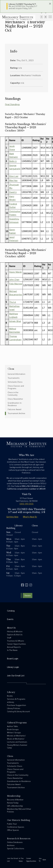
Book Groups (13, 729)
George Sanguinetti (15, 167)
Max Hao (13, 180)
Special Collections (16, 848)
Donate (28, 595)
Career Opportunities (16, 644)
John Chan (14, 279)
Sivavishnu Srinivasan (14, 220)
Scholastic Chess (15, 382)
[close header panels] (50, 4)
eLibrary (11, 702)
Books (10, 696)
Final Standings (12, 104)
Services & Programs (16, 699)
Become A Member (15, 799)
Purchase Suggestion (17, 705)
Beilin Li (13, 161)
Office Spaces (13, 830)
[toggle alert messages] (41, 17)
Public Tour (12, 824)
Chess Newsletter (15, 399)
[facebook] (22, 585)
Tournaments (14, 378)
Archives (11, 845)
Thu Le (13, 302)
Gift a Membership (15, 806)
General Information (17, 374)
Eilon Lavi (14, 176)
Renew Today (13, 803)
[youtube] (27, 585)
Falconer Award (14, 409)
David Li (13, 192)
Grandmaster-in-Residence (15, 404)
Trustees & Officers (16, 641)
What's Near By (30, 517)
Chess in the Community (13, 394)
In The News (12, 650)
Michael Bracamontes (16, 293)
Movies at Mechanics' (16, 736)
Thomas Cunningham (15, 338)
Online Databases (15, 842)
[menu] (50, 17)
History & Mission (15, 631)
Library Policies (14, 708)
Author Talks (13, 726)
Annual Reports (14, 647)
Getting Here (12, 517)
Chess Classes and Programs (16, 387)
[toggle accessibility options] (46, 17)
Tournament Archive (16, 413)
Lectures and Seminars (17, 742)
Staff (9, 638)
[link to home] (18, 18)
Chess (11, 369)
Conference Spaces (16, 827)
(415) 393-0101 (26, 504)
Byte (44, 860)
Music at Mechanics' (16, 739)
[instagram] (31, 585)
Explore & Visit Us (15, 634)
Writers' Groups (14, 732)
